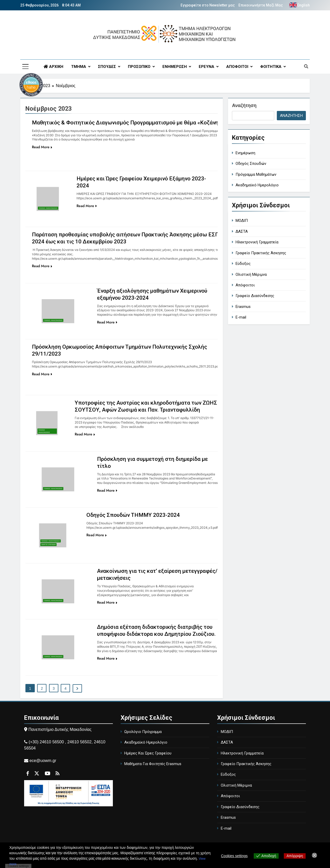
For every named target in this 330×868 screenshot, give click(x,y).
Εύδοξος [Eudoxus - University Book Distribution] (243, 264)
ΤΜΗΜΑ (79, 67)
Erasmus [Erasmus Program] (243, 307)
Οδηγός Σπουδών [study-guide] (251, 164)
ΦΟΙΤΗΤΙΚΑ (271, 67)
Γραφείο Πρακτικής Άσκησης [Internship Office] (261, 253)
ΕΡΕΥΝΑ (207, 67)
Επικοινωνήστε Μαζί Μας (261, 5)
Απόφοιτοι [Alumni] (245, 285)
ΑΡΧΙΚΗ (53, 67)
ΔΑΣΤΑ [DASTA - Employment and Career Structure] (242, 231)
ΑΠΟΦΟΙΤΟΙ (237, 67)
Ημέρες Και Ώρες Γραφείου (148, 753)
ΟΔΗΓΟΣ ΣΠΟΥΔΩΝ (49, 545)
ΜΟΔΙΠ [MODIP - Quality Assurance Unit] (242, 221)
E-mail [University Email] (241, 317)
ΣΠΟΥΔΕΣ (107, 67)
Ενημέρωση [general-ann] (245, 153)
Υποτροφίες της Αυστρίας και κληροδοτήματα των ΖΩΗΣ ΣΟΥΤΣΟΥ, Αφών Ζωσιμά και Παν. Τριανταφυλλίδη (141, 410)
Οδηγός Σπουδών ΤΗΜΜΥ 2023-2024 (135, 515)
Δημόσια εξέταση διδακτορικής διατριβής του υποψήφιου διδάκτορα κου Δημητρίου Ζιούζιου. (152, 634)
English (303, 5)
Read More (42, 147)
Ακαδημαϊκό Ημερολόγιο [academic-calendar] (257, 185)
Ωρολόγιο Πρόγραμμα (143, 732)
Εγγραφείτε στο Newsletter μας (208, 5)
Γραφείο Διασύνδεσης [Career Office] (255, 296)
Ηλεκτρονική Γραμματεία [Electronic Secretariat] (257, 242)
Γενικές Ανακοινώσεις (48, 208)
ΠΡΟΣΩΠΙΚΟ (139, 67)
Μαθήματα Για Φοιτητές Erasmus (153, 764)
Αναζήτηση (244, 105)
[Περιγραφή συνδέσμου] (51, 168)
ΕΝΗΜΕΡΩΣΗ (175, 67)
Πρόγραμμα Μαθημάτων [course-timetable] (256, 174)
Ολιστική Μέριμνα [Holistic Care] (251, 274)
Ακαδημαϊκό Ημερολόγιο (146, 742)
